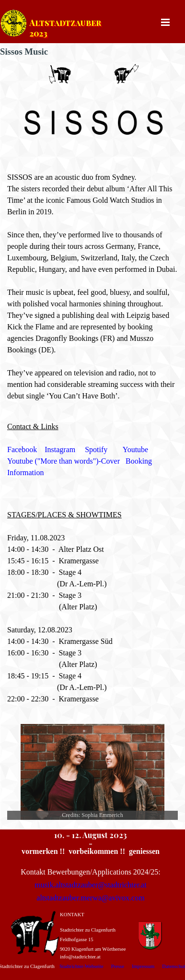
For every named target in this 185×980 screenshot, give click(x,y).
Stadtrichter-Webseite (81, 966)
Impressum (143, 966)
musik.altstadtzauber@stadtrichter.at (90, 885)
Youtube (136, 449)
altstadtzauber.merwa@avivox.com (90, 898)
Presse (118, 966)
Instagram (60, 449)
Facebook (22, 449)
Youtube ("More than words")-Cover (64, 461)
